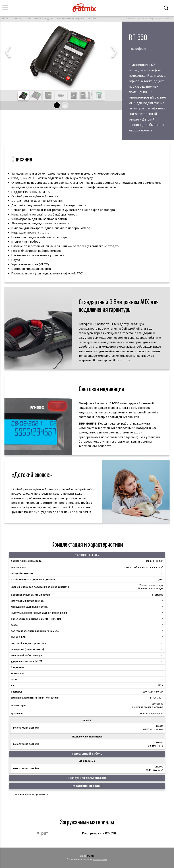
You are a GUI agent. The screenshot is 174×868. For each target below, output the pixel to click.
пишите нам (100, 859)
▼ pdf (42, 834)
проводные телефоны (71, 19)
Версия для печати (160, 19)
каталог (18, 19)
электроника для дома (40, 19)
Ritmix (6, 19)
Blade (83, 856)
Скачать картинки (137, 19)
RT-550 (92, 19)
